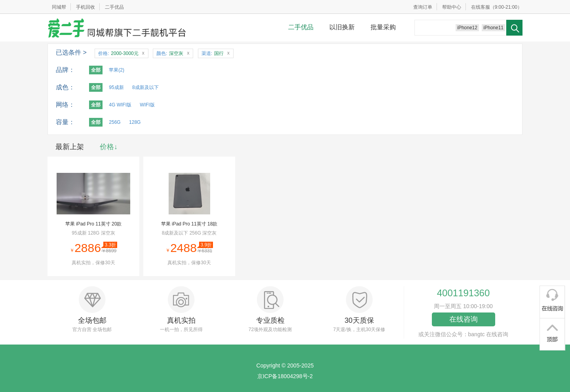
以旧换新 (342, 27)
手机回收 (85, 7)
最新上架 (70, 147)
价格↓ (109, 147)
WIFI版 (147, 105)
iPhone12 (467, 28)
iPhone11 (493, 28)
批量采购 (383, 27)
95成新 (116, 87)
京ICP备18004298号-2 (285, 376)
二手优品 (114, 7)
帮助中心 (452, 7)
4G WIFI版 (120, 105)
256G (115, 122)
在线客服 (481, 7)
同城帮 (59, 7)
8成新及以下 (145, 87)
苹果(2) (117, 70)
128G (135, 122)
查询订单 (423, 7)
